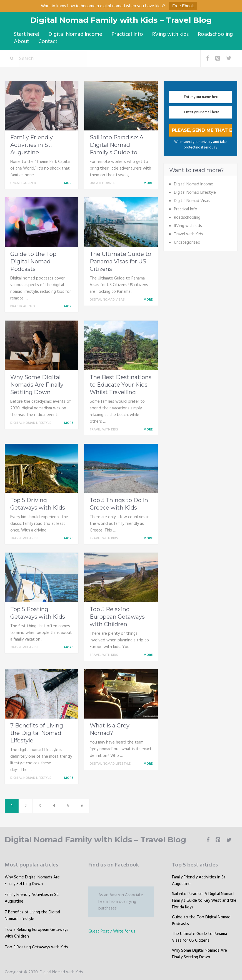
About (21, 41)
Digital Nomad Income (74, 34)
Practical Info (125, 34)
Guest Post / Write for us (112, 930)
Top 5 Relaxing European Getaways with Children (117, 616)
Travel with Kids (104, 429)
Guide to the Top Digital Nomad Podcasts (33, 260)
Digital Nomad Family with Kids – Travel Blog (121, 20)
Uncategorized (23, 182)
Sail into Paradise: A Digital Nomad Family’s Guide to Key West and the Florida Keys (204, 900)
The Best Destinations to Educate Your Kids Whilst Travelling (121, 384)
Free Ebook (183, 6)
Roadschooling (211, 34)
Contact (46, 41)
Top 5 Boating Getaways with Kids (36, 946)
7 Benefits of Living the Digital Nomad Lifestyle (37, 732)
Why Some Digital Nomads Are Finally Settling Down (37, 384)
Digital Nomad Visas (107, 299)
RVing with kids (167, 34)
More (69, 182)
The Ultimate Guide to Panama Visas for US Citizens (120, 260)
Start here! (26, 34)
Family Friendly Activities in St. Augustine (32, 144)
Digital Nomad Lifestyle (31, 422)
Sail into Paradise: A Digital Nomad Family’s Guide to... (117, 144)
